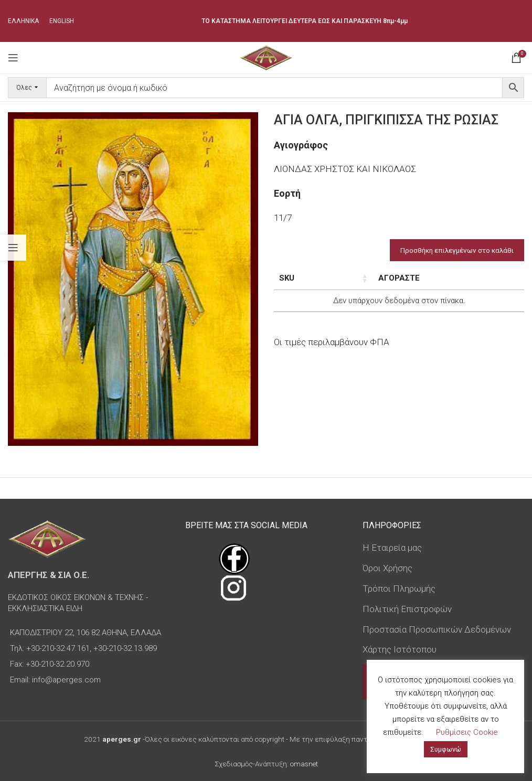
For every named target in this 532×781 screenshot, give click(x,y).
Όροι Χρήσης (387, 568)
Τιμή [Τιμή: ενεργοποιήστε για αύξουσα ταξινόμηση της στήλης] (449, 278)
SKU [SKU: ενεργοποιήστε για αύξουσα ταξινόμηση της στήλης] (287, 278)
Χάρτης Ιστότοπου (400, 649)
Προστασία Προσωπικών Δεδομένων (437, 629)
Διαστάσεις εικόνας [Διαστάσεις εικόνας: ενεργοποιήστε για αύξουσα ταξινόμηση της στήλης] (378, 284)
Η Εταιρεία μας (392, 548)
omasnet (304, 764)
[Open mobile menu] (13, 58)
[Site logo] (266, 57)
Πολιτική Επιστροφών (407, 609)
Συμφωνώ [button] (446, 749)
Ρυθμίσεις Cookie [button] (467, 732)
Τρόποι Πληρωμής (399, 589)
